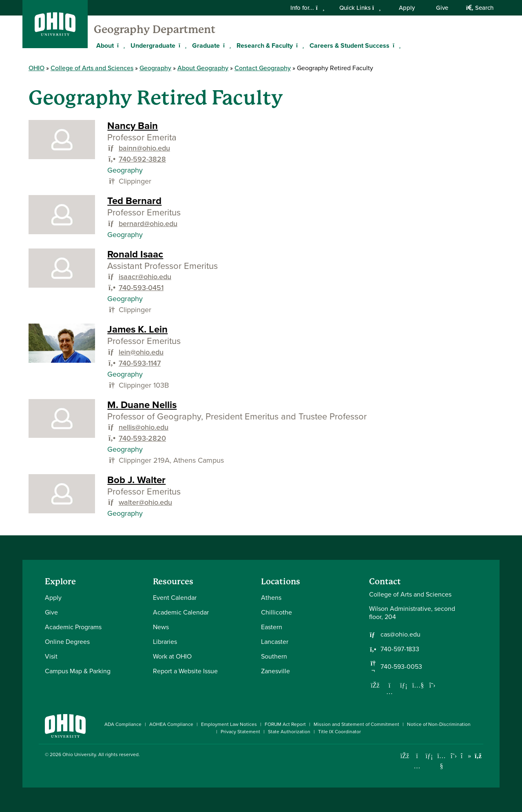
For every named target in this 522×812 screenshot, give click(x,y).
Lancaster (275, 642)
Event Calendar (175, 598)
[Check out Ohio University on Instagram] (417, 766)
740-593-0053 (401, 667)
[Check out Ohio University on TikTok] (466, 756)
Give (442, 8)
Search (480, 8)
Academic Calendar (181, 612)
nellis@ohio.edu (144, 427)
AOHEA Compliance (171, 724)
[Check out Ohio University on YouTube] (441, 761)
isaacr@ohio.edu (145, 277)
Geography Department (155, 29)
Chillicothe (276, 612)
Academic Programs (73, 627)
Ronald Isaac (135, 254)
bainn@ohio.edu (144, 148)
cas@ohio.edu (400, 635)
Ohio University (79, 754)
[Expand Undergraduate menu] (181, 45)
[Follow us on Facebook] (375, 685)
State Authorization (289, 732)
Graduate (206, 45)
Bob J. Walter (136, 480)
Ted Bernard (134, 201)
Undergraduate (153, 45)
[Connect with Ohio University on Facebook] (405, 756)
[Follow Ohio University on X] (454, 756)
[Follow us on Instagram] (389, 692)
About (105, 45)
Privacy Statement (240, 732)
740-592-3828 (142, 159)
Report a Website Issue (185, 671)
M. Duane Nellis (142, 405)
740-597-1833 (400, 649)
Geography (155, 68)
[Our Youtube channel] (418, 685)
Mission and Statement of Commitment (356, 724)
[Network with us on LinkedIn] (404, 685)
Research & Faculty (265, 45)
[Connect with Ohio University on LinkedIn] (429, 756)
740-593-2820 (142, 438)
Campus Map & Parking (78, 671)
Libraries (165, 642)
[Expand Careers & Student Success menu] (396, 45)
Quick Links (360, 8)
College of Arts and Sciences (92, 68)
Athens (271, 598)
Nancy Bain (133, 126)
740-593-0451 (141, 288)
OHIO (36, 68)
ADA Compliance (123, 724)
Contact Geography (263, 68)
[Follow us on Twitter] (432, 685)
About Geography (203, 68)
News (161, 627)
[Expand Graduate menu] (226, 45)
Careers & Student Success (349, 45)
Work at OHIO (172, 656)
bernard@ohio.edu (148, 224)
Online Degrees (67, 642)
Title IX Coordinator (340, 732)
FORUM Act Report (285, 724)
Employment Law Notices (229, 724)
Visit (51, 656)
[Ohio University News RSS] (478, 756)
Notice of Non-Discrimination (439, 724)
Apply (407, 8)
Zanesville (275, 671)
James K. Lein (137, 329)
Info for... (307, 8)
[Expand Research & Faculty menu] (299, 45)
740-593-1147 (140, 363)
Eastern (272, 627)
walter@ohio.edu (145, 502)
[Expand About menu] (120, 45)
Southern (274, 656)
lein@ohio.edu (141, 352)
